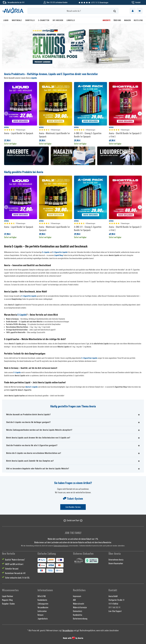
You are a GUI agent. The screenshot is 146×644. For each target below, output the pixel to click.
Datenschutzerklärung (61, 546)
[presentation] (6, 114)
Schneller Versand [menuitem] (12, 569)
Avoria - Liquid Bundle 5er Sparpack (19, 133)
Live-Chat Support (115, 611)
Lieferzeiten (42, 611)
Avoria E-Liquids (32, 387)
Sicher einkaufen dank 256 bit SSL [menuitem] (17, 578)
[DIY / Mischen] (58, 20)
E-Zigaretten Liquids (89, 358)
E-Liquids (46, 252)
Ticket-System (73, 499)
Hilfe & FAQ (42, 596)
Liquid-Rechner (8, 596)
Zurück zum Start (73, 520)
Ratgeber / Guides (8, 604)
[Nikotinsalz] (17, 20)
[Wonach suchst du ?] (73, 11)
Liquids (34, 78)
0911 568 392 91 (115, 607)
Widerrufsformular (80, 607)
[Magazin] (127, 20)
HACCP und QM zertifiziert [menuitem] (14, 564)
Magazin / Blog (7, 600)
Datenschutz (78, 611)
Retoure (40, 615)
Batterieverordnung (80, 619)
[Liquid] (7, 20)
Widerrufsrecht (79, 604)
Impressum (77, 596)
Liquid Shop (59, 255)
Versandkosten (43, 607)
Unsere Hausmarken (116, 563)
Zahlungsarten (43, 604)
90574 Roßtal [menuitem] (113, 604)
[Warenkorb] (139, 11)
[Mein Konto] (133, 11)
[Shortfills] (30, 20)
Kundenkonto (42, 600)
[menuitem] (133, 11)
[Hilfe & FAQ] (137, 20)
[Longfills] (71, 20)
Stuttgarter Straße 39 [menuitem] (116, 600)
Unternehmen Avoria (116, 560)
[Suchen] (115, 11)
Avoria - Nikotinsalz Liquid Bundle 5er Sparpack (54, 135)
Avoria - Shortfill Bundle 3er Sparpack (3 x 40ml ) (125, 135)
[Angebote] (107, 20)
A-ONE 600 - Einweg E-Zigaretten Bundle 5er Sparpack (88, 135)
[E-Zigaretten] (44, 20)
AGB (74, 600)
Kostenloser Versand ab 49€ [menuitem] (15, 573)
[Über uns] (117, 20)
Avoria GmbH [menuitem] (113, 596)
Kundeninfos (78, 615)
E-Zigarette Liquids (60, 252)
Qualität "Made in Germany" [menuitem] (15, 560)
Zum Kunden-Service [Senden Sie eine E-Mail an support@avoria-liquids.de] (73, 507)
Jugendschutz (43, 619)
